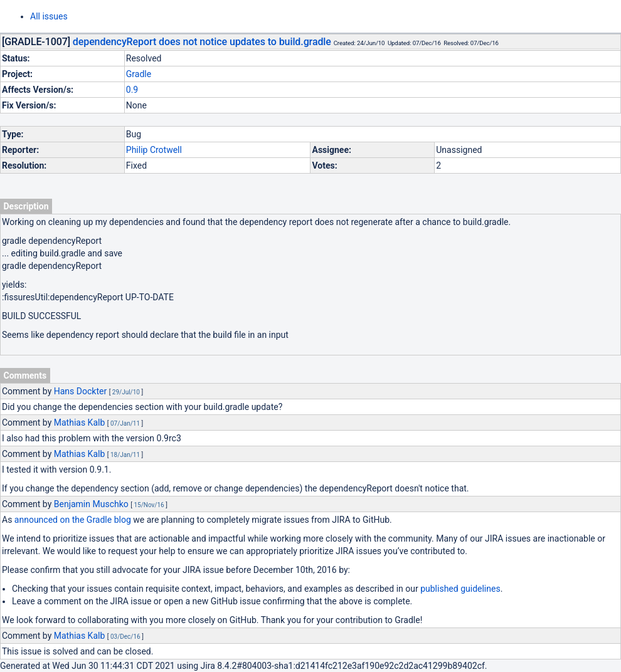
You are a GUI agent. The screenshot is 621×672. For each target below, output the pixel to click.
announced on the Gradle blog (73, 520)
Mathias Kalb (80, 423)
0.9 (132, 90)
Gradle (139, 74)
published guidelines (460, 589)
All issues (49, 16)
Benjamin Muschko (91, 504)
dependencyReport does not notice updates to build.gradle (202, 42)
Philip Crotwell (154, 150)
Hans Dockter (80, 391)
